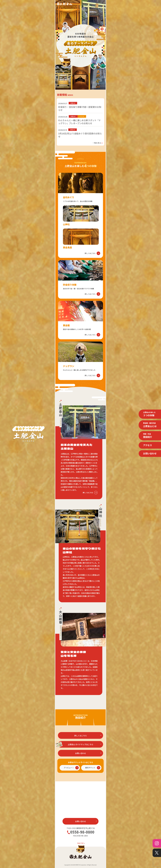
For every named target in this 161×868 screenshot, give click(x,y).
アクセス (148, 445)
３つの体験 (149, 414)
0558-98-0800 (82, 832)
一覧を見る (98, 143)
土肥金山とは (150, 425)
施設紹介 (148, 436)
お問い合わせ (150, 454)
